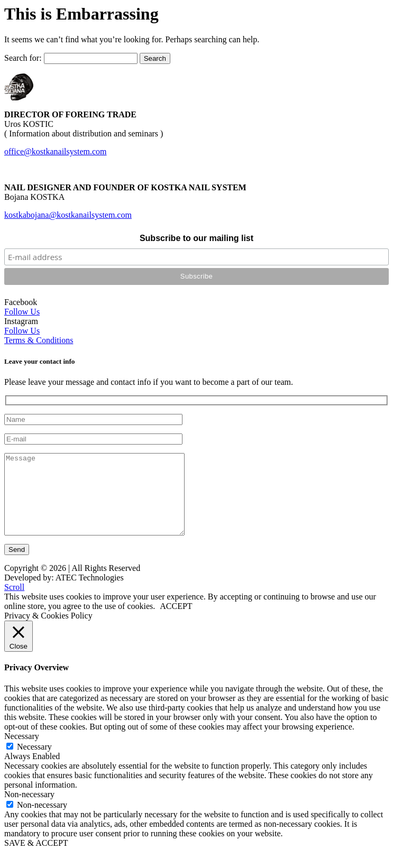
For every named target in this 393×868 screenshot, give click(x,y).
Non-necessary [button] (29, 810)
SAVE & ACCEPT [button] (36, 859)
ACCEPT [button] (176, 622)
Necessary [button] (22, 752)
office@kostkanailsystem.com (56, 151)
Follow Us (22, 312)
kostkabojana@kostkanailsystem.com (68, 215)
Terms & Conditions (39, 340)
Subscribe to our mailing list (196, 238)
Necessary (34, 763)
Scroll (14, 603)
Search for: (23, 58)
